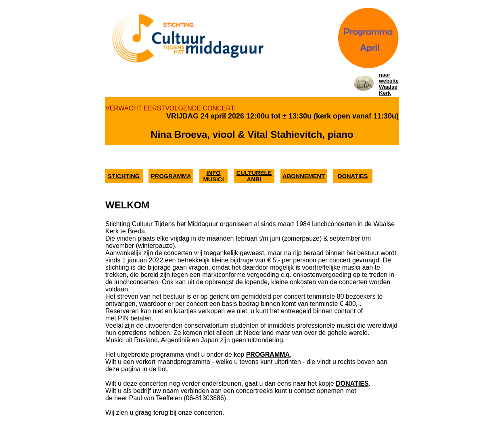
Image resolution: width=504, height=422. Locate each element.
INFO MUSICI (213, 176)
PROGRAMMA (171, 176)
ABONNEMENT (304, 176)
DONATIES (353, 176)
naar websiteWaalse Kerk (389, 84)
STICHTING (124, 176)
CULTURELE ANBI (254, 176)
